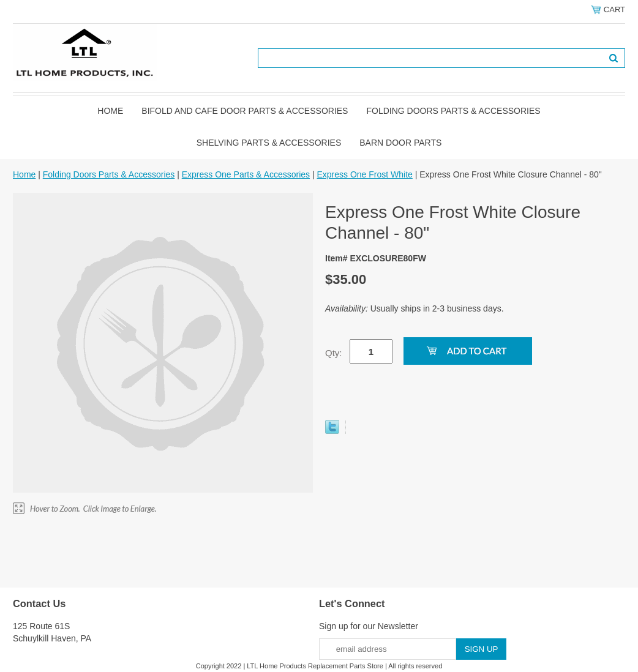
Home (110, 111)
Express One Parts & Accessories (246, 174)
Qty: (334, 353)
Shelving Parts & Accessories (269, 143)
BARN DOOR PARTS (400, 143)
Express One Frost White (364, 174)
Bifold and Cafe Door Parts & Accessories (245, 111)
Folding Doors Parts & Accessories (453, 111)
